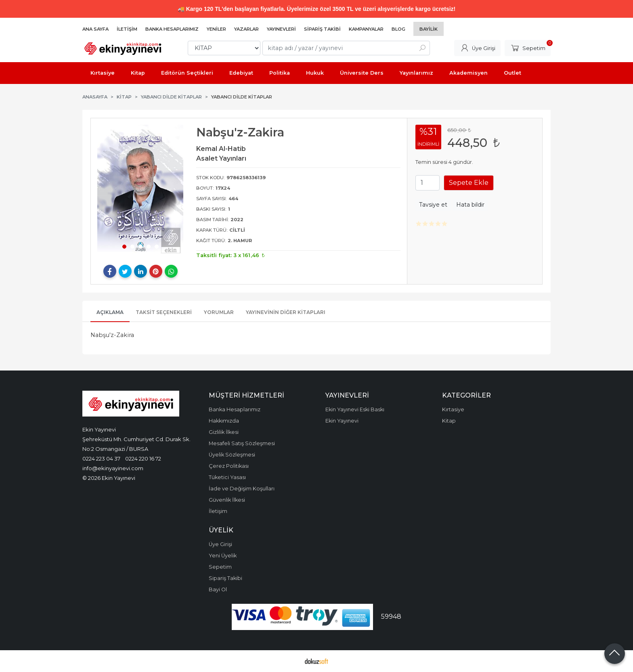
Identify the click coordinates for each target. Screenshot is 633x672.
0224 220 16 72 (143, 458)
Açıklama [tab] (110, 312)
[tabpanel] (140, 191)
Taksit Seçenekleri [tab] (164, 312)
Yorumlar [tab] (219, 312)
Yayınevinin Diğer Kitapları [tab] (286, 312)
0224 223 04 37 (101, 458)
